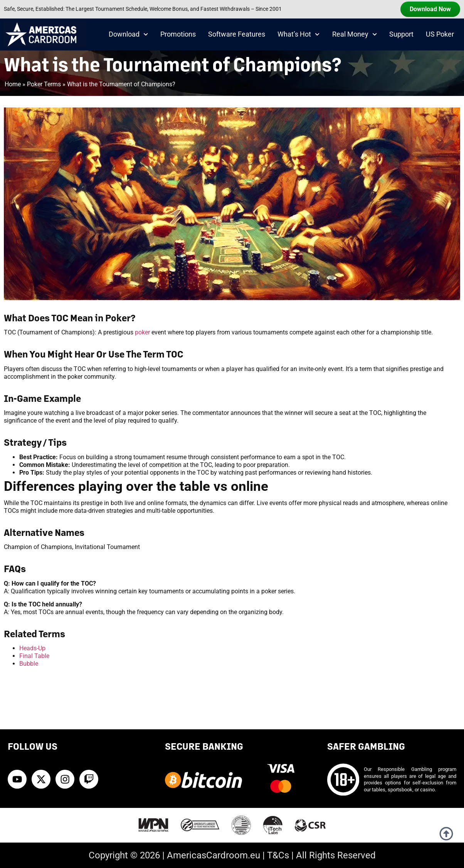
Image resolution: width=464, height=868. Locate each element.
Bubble (29, 664)
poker (142, 332)
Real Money (355, 34)
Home (13, 84)
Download (128, 34)
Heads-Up (32, 648)
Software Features (237, 34)
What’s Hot (298, 34)
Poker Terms (44, 84)
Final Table (34, 656)
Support (401, 34)
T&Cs (278, 855)
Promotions (178, 34)
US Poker (440, 34)
